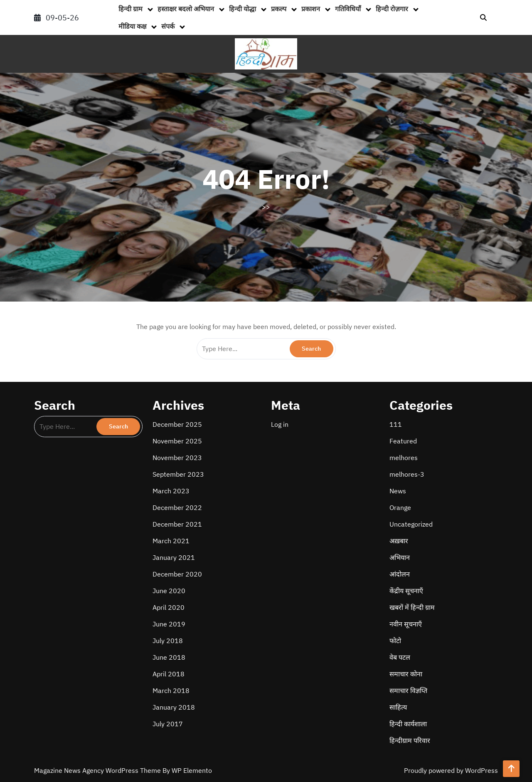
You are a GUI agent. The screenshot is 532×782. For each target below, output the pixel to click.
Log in (280, 424)
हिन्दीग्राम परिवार (410, 740)
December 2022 (177, 507)
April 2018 (169, 674)
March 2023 (171, 491)
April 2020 (169, 607)
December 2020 (177, 574)
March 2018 (171, 690)
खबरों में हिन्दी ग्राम (412, 607)
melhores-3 (407, 474)
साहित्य (398, 707)
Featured (403, 441)
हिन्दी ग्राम (131, 9)
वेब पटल (400, 657)
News (398, 491)
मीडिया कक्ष (132, 26)
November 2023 (177, 458)
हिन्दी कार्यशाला (408, 724)
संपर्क (168, 26)
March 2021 (171, 541)
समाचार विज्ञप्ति (408, 690)
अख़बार (399, 541)
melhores (404, 458)
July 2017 (168, 724)
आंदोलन (400, 574)
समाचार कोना (406, 674)
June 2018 (169, 657)
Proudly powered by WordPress (451, 770)
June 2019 (169, 624)
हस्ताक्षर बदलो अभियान (186, 9)
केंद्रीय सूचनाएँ (406, 591)
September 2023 (178, 474)
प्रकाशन (311, 9)
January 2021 (174, 557)
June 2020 (169, 591)
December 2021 (177, 524)
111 (396, 424)
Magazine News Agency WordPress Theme (98, 770)
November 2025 (177, 441)
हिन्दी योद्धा (243, 9)
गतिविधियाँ (348, 9)
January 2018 (174, 707)
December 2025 (177, 424)
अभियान (400, 557)
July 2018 (168, 641)
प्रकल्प (279, 9)
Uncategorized (411, 524)
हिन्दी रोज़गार (392, 9)
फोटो (395, 641)
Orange (400, 507)
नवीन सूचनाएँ (406, 624)
